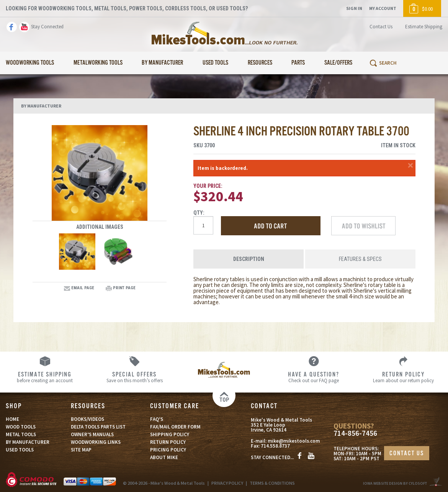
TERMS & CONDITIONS (272, 483)
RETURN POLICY (168, 442)
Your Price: (208, 186)
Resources (260, 63)
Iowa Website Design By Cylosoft (395, 483)
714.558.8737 (275, 446)
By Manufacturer (162, 63)
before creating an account (45, 377)
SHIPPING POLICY (170, 434)
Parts (298, 63)
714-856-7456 (355, 433)
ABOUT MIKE (164, 457)
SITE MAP (81, 450)
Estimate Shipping (424, 27)
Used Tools (215, 63)
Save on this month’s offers (134, 377)
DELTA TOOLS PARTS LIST (98, 427)
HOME (12, 419)
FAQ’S (157, 419)
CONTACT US (407, 454)
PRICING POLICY (168, 450)
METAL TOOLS (21, 434)
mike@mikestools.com (294, 441)
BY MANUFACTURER (28, 442)
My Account (383, 8)
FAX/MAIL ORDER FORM (175, 427)
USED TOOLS (20, 450)
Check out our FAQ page (314, 377)
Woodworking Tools (30, 63)
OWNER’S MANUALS (92, 434)
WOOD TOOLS (21, 427)
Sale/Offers (338, 63)
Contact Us (381, 27)
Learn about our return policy (403, 377)
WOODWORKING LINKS (96, 442)
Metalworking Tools (98, 63)
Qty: (199, 213)
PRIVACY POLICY (227, 483)
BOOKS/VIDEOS (87, 419)
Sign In (354, 8)
